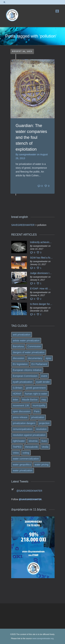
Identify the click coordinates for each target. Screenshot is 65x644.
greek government (36, 388)
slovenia (33, 441)
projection (44, 423)
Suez (44, 441)
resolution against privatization (29, 435)
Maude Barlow (30, 400)
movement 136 (21, 405)
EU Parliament (39, 364)
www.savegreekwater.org (43, 638)
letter (16, 400)
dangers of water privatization (29, 352)
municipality (39, 405)
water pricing (42, 465)
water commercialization (26, 459)
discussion (18, 358)
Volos (16, 453)
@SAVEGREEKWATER (29, 491)
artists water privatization (26, 341)
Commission (34, 346)
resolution (41, 429)
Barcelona (18, 346)
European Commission (25, 376)
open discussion (21, 411)
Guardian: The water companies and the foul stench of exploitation (31, 137)
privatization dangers (24, 423)
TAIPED (17, 447)
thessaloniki (32, 447)
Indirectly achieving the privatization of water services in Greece (41, 242)
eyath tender (43, 382)
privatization (38, 417)
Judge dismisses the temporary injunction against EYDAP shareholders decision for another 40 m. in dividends (41, 273)
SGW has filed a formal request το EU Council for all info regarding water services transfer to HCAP (41, 258)
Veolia (45, 447)
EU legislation (20, 364)
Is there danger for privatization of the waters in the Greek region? (41, 304)
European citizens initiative (27, 370)
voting (26, 453)
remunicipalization (23, 429)
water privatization (23, 470)
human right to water (36, 394)
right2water (19, 441)
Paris (37, 411)
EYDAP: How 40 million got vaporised (41, 289)
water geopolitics (22, 465)
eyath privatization (23, 382)
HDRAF (17, 394)
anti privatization (22, 335)
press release (20, 417)
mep (44, 400)
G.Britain (18, 388)
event (44, 376)
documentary (35, 358)
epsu (48, 358)
